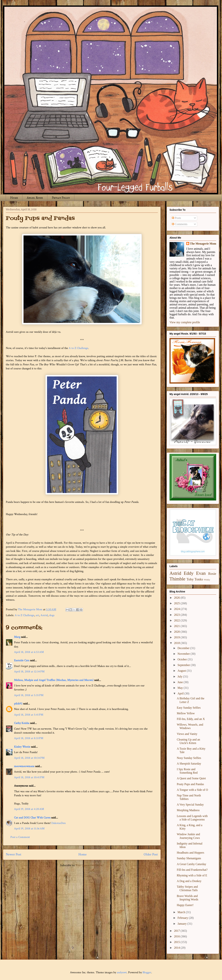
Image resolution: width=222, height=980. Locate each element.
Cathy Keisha (22, 723)
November (184, 654)
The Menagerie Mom (203, 244)
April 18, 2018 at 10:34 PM (29, 758)
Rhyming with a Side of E (192, 875)
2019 (177, 637)
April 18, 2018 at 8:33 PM (29, 738)
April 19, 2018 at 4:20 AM (29, 809)
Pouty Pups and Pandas (190, 784)
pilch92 (18, 704)
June (181, 682)
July (180, 676)
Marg (17, 637)
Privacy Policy (61, 198)
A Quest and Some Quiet (191, 778)
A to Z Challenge (78, 348)
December (184, 648)
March (182, 912)
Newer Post (14, 854)
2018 (177, 643)
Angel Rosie (35, 198)
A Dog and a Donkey (189, 881)
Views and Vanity (187, 734)
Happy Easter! (185, 905)
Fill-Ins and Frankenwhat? (192, 870)
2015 (177, 942)
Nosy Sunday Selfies (189, 758)
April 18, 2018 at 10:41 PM (29, 777)
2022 (177, 620)
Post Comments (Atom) (90, 865)
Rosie (212, 574)
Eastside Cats (22, 660)
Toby (190, 579)
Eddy (189, 573)
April (181, 693)
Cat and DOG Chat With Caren (32, 818)
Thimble (177, 579)
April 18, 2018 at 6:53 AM (29, 652)
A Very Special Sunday (190, 805)
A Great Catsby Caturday (191, 864)
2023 (177, 615)
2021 (177, 626)
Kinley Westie (22, 747)
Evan (201, 573)
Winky (207, 580)
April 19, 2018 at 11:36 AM (29, 829)
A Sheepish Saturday (189, 764)
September (184, 665)
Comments (180, 224)
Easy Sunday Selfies (189, 708)
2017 (177, 931)
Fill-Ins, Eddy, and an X (191, 719)
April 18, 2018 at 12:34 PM (29, 672)
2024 (177, 609)
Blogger (147, 972)
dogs (52, 615)
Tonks (199, 579)
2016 (177, 936)
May (181, 688)
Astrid (44, 615)
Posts (176, 218)
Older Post (151, 854)
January (182, 924)
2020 (177, 632)
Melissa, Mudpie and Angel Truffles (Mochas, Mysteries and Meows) (54, 680)
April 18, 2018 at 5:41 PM (29, 715)
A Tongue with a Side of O (192, 790)
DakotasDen (59, 823)
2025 (177, 603)
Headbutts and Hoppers (190, 853)
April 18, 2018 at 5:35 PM (29, 695)
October (183, 659)
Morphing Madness (188, 810)
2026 (177, 598)
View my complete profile (185, 322)
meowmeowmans (24, 766)
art (37, 615)
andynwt (122, 972)
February (183, 918)
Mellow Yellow (186, 713)
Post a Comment (20, 837)
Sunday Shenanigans (189, 858)
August (182, 671)
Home (14, 198)
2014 (177, 948)
